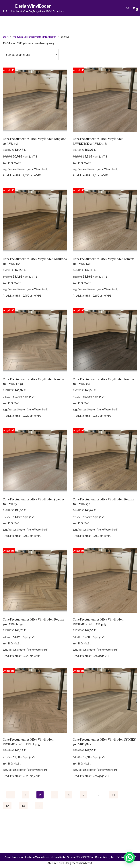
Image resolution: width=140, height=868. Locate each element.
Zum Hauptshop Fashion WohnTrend (27, 864)
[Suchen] (128, 8)
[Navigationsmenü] (7, 20)
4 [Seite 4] (69, 795)
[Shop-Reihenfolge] (31, 55)
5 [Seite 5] (83, 795)
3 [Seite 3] (54, 795)
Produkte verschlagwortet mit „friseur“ (35, 37)
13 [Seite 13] (23, 806)
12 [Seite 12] (7, 806)
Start (6, 37)
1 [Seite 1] (26, 795)
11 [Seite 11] (113, 795)
